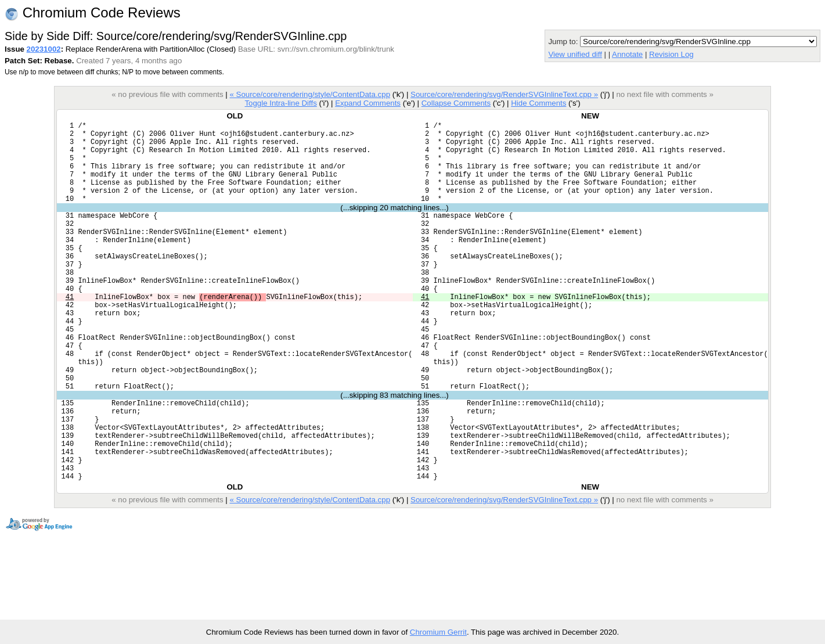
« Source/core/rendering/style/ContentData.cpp (310, 94)
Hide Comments (538, 103)
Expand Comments (368, 103)
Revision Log (671, 54)
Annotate (627, 54)
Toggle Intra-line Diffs (280, 103)
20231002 (44, 49)
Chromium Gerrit (438, 632)
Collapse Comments (456, 103)
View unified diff (575, 54)
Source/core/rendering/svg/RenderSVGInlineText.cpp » (504, 94)
